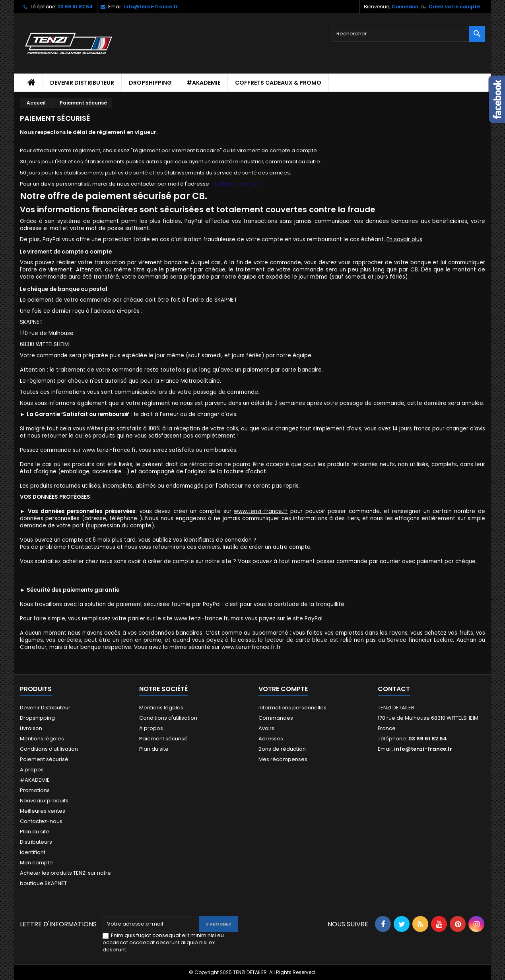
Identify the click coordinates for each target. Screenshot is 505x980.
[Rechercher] (409, 34)
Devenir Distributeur (82, 83)
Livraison (31, 728)
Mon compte (36, 863)
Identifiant (33, 852)
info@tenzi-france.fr (151, 7)
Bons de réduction (282, 749)
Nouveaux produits (44, 801)
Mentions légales (42, 739)
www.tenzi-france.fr (261, 511)
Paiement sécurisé (44, 759)
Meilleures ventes (43, 811)
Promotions (35, 790)
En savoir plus (404, 239)
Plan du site (35, 832)
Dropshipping (150, 83)
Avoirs (266, 728)
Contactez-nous (41, 821)
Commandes (276, 718)
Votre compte (283, 689)
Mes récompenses (283, 759)
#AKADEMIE (203, 83)
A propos (32, 770)
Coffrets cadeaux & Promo (278, 83)
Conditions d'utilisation (49, 749)
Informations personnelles (292, 708)
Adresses (271, 739)
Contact (394, 689)
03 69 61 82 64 (75, 7)
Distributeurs (36, 842)
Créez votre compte (454, 7)
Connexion (405, 7)
